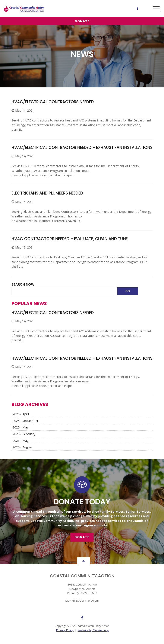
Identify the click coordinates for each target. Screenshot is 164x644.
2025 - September (26, 421)
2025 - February (24, 434)
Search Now (23, 284)
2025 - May (20, 427)
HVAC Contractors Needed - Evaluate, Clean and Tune (70, 239)
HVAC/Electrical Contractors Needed (53, 102)
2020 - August (23, 447)
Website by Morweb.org (93, 630)
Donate (82, 21)
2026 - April (21, 414)
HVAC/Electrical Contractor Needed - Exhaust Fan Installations (82, 148)
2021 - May (20, 440)
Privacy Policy (65, 630)
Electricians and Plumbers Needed (47, 193)
